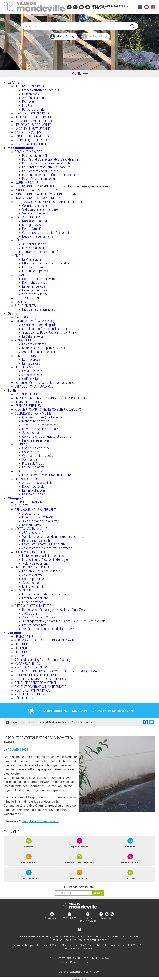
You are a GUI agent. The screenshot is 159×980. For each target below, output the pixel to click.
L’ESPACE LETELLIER (28, 405)
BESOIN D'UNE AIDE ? (29, 151)
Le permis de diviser (35, 289)
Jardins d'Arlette (33, 574)
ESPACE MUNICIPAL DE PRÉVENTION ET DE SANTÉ (47, 193)
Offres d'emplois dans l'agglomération (46, 262)
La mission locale (33, 266)
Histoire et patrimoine (36, 439)
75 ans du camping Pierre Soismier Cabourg (43, 659)
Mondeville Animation (36, 420)
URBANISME (23, 274)
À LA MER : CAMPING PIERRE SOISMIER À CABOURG (48, 409)
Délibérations (30, 93)
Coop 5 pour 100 (33, 578)
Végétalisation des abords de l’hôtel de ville (50, 628)
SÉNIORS (21, 239)
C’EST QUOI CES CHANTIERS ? (34, 605)
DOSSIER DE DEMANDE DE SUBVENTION (40, 678)
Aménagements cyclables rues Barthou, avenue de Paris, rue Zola (64, 620)
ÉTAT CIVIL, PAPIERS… (29, 216)
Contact (94, 961)
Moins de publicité (34, 586)
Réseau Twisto (32, 524)
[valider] (98, 891)
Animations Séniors (34, 243)
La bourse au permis (35, 270)
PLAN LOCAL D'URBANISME (32, 666)
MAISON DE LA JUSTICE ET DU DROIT (39, 189)
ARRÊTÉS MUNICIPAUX (30, 693)
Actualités (29, 721)
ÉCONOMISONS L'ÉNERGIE (32, 551)
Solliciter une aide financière (40, 208)
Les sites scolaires (34, 343)
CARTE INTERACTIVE (28, 132)
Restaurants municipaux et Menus (44, 347)
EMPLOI (20, 255)
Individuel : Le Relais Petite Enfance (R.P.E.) (49, 332)
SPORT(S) (21, 443)
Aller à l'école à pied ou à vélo (41, 520)
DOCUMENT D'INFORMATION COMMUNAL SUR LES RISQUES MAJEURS (60, 670)
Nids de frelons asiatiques (39, 308)
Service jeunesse (33, 370)
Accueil (14, 721)
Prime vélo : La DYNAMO (38, 516)
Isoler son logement (35, 563)
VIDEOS (20, 655)
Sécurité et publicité (35, 293)
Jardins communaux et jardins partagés (47, 547)
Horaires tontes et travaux (39, 278)
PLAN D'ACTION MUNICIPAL (33, 112)
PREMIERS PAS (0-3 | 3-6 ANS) (34, 320)
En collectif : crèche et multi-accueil (45, 328)
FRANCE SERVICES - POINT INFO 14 (38, 197)
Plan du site (84, 961)
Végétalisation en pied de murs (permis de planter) (54, 536)
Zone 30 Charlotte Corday (39, 616)
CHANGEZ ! (22, 505)
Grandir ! (14, 312)
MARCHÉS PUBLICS (27, 663)
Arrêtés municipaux (34, 97)
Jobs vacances (32, 374)
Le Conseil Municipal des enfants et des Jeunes (45, 382)
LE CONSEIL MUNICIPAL (30, 85)
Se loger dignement (35, 212)
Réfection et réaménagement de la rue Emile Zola (54, 609)
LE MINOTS (22, 647)
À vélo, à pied (31, 513)
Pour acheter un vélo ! (36, 155)
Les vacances (31, 362)
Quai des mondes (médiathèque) (43, 416)
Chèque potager (33, 601)
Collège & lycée (32, 378)
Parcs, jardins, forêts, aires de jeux (44, 543)
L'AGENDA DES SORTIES (30, 393)
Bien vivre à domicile (35, 247)
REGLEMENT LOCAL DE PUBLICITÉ (36, 674)
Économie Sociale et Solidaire (41, 570)
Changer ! (15, 497)
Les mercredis (31, 359)
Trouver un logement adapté (40, 251)
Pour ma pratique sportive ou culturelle (47, 162)
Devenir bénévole (33, 486)
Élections (28, 101)
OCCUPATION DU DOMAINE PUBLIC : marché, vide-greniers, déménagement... (64, 185)
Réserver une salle (34, 493)
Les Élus (27, 105)
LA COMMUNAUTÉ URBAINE (33, 128)
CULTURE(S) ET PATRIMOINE (33, 412)
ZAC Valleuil (30, 613)
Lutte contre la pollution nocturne (43, 555)
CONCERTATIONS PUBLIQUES (34, 143)
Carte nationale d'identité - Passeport (46, 232)
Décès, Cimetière (33, 228)
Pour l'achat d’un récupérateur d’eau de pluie (50, 159)
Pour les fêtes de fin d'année (40, 170)
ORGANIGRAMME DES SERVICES (36, 120)
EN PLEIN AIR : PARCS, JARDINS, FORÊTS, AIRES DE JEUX (51, 397)
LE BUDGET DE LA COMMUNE (33, 116)
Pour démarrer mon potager (40, 178)
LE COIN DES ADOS (27, 366)
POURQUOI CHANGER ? (29, 501)
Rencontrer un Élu (33, 109)
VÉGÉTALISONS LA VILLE (31, 528)
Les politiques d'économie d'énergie (45, 559)
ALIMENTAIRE (24, 590)
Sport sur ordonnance (36, 447)
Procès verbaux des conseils (41, 89)
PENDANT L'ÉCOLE (27, 339)
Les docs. (15, 632)
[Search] (78, 25)
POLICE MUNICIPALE (28, 297)
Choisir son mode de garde (39, 324)
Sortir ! (13, 389)
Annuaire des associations (39, 482)
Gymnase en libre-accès (38, 455)
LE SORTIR (21, 643)
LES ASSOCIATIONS (28, 478)
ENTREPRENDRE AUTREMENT (33, 566)
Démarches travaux (35, 282)
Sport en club (31, 459)
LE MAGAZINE (24, 636)
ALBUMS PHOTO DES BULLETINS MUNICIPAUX (45, 639)
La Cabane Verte (33, 335)
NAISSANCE (23, 316)
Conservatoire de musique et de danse (47, 436)
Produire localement (35, 597)
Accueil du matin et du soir (39, 351)
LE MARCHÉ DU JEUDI (29, 401)
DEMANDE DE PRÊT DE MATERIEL (36, 682)
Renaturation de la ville (36, 539)
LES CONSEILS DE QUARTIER (33, 124)
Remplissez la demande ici (41, 820)
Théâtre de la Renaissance (39, 424)
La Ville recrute (32, 258)
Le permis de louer (34, 285)
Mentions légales (69, 961)
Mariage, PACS (32, 224)
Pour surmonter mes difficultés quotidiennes (50, 174)
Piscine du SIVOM (34, 462)
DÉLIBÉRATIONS (25, 697)
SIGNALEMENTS (25, 305)
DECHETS (21, 301)
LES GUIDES (23, 651)
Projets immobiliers (34, 624)
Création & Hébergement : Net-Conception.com (79, 970)
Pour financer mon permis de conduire (46, 166)
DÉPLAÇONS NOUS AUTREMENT (35, 509)
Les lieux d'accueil (34, 489)
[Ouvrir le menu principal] (79, 73)
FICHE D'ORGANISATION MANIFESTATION (42, 686)
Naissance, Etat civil (35, 220)
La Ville (13, 82)
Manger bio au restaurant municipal (44, 593)
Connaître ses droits (35, 205)
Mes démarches (20, 147)
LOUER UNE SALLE (26, 182)
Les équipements (33, 466)
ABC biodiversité (33, 532)
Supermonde (30, 432)
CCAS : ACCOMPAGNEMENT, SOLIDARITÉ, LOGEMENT (49, 201)
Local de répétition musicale (40, 428)
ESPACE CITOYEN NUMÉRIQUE (34, 385)
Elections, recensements (38, 235)
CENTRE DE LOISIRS (28, 355)
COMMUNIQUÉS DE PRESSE (32, 139)
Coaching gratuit (33, 451)
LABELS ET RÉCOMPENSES (32, 135)
